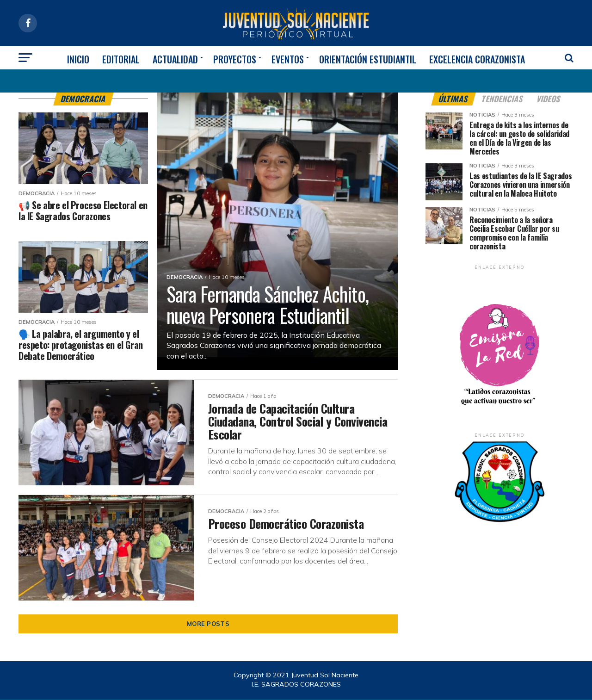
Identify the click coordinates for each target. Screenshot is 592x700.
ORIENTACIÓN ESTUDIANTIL (368, 59)
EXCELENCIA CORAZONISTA (477, 59)
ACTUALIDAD (175, 59)
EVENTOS (288, 59)
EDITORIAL (121, 59)
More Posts (208, 624)
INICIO (78, 59)
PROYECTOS (235, 59)
